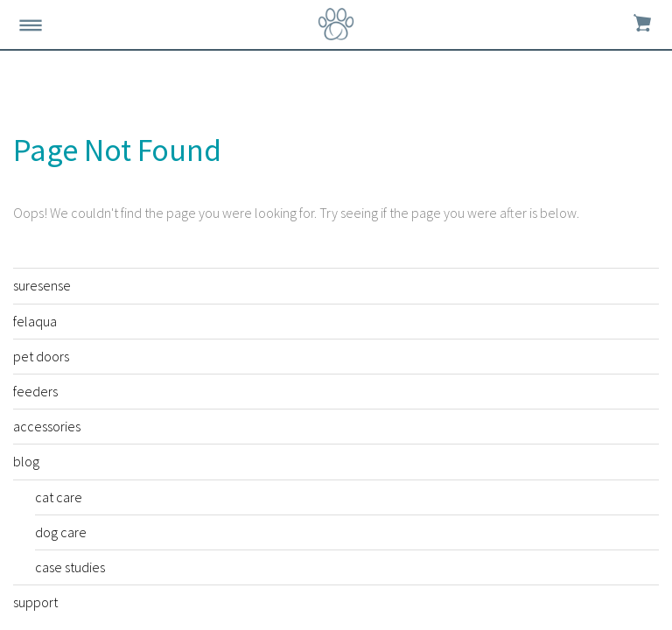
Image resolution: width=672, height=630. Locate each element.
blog (26, 461)
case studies (70, 567)
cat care (59, 497)
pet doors (41, 356)
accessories (47, 426)
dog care (61, 532)
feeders (35, 391)
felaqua (35, 321)
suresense (42, 285)
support (35, 602)
